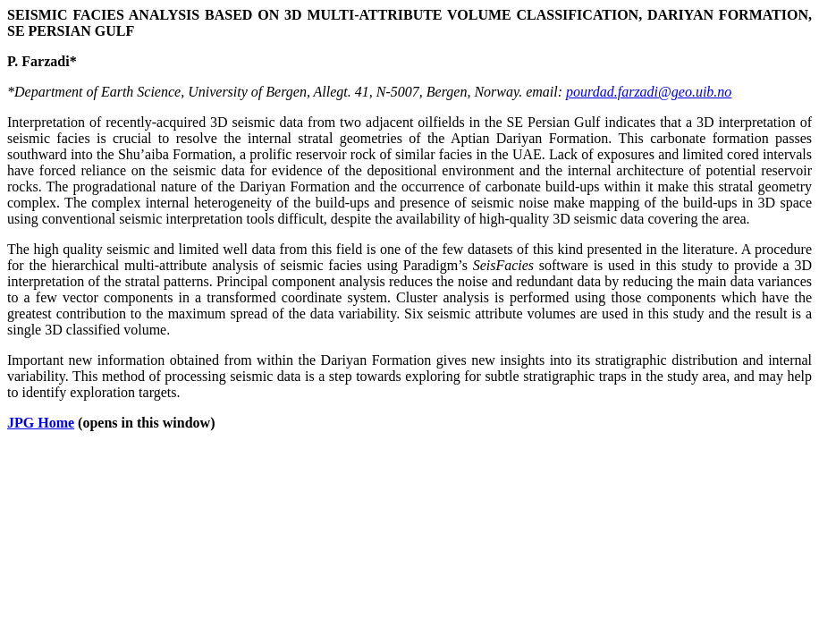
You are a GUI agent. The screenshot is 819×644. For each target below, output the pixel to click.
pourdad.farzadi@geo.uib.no (649, 92)
